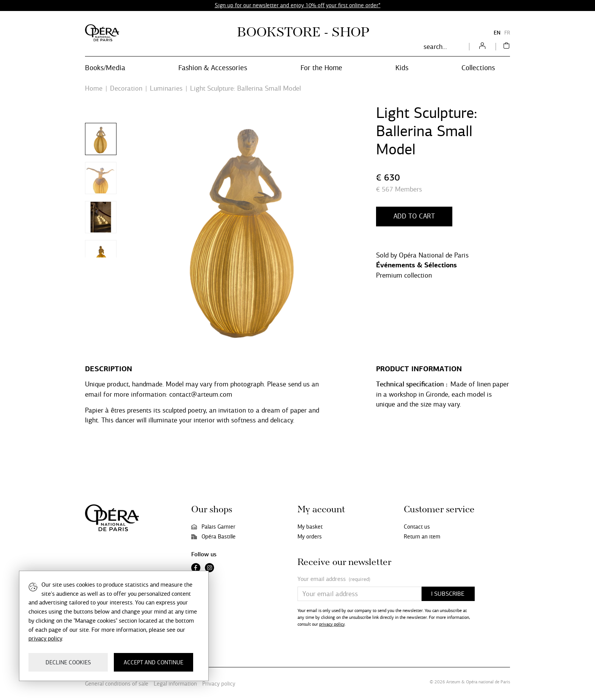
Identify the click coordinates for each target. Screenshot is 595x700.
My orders (310, 537)
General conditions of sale (117, 684)
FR (507, 33)
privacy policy (332, 624)
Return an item (422, 537)
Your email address (334, 579)
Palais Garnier (213, 527)
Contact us (417, 527)
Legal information (175, 684)
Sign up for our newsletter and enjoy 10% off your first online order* (298, 5)
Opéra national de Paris (488, 682)
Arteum (453, 682)
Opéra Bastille (213, 537)
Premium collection (404, 275)
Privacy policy (219, 684)
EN (497, 33)
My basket (310, 527)
